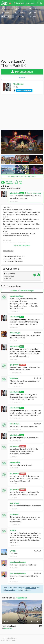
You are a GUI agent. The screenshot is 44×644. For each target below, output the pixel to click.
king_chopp (14, 503)
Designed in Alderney (9, 638)
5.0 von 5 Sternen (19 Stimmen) (10, 188)
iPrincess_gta (15, 333)
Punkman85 (14, 514)
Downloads (9, 183)
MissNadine (18, 84)
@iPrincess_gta (16, 349)
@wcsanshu (15, 395)
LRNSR (13, 551)
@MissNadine (15, 335)
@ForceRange (15, 438)
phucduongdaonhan (18, 562)
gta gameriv (14, 365)
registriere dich (9, 590)
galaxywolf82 (15, 462)
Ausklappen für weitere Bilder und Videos (22, 176)
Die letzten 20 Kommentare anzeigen (22, 291)
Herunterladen (22, 72)
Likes (20, 183)
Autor (22, 193)
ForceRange (15, 424)
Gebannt (23, 365)
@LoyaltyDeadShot (17, 320)
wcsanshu (14, 378)
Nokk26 (13, 530)
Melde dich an (31, 588)
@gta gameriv (15, 411)
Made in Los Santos (8, 641)
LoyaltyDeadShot (16, 296)
